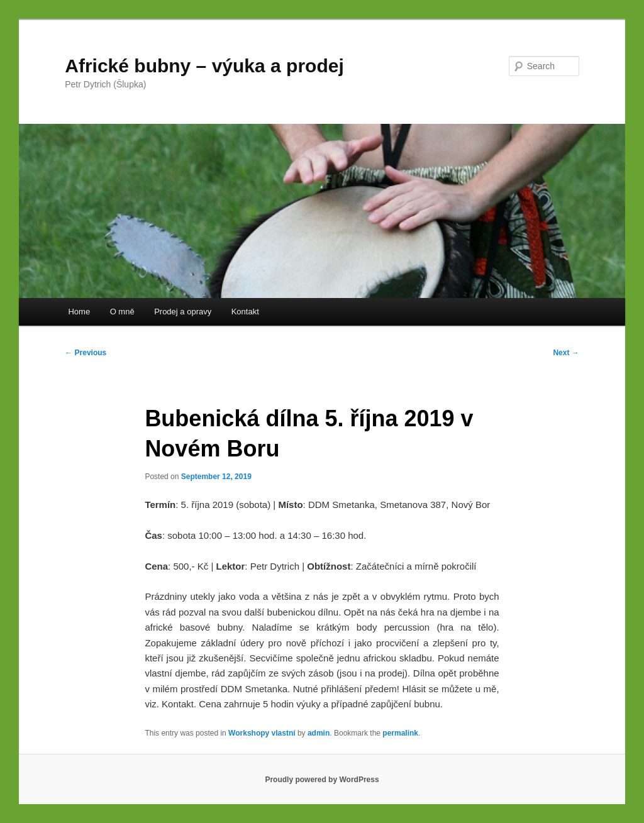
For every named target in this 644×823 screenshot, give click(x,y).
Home (79, 312)
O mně (122, 312)
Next (566, 353)
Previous (86, 353)
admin (319, 733)
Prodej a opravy (183, 312)
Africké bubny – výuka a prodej (204, 66)
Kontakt (245, 312)
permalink (400, 733)
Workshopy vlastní (262, 733)
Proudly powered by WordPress (322, 780)
